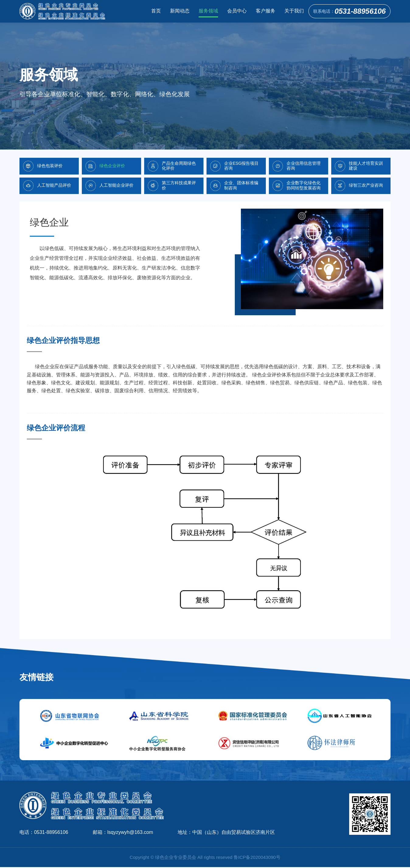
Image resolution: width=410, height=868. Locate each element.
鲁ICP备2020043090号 (257, 858)
